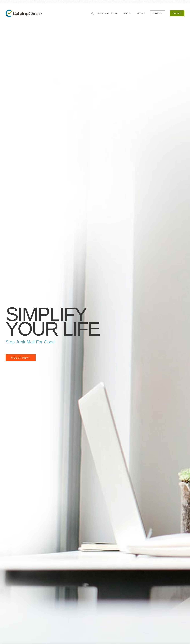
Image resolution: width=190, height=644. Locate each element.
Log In (141, 14)
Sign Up (158, 14)
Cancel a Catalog (107, 14)
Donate (177, 14)
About (127, 14)
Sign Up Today (21, 358)
